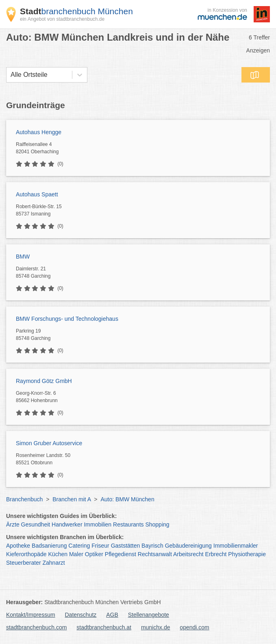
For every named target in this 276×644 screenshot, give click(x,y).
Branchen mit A (72, 499)
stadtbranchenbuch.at (104, 627)
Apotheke (18, 546)
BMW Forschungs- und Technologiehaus (67, 319)
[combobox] (11, 75)
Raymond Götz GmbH (44, 381)
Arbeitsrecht (188, 554)
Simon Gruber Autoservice (49, 443)
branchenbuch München (76, 11)
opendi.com (194, 627)
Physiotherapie (247, 554)
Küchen (58, 554)
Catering (79, 546)
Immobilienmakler (236, 546)
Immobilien (98, 524)
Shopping (157, 524)
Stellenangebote (149, 615)
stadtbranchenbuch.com (36, 627)
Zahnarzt (54, 563)
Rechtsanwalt (155, 554)
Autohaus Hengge (39, 132)
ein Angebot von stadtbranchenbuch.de (62, 19)
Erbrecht (216, 554)
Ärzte (13, 524)
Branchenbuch (24, 499)
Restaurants (128, 524)
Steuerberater (24, 563)
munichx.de (156, 627)
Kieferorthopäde (26, 554)
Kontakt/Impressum (31, 615)
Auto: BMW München (127, 499)
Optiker (94, 554)
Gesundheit (36, 524)
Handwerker (67, 524)
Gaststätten (126, 546)
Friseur (100, 546)
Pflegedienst (121, 554)
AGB (112, 615)
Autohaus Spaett (37, 194)
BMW (23, 257)
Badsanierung (49, 546)
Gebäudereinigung (188, 546)
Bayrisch (152, 546)
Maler (76, 554)
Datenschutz (81, 615)
